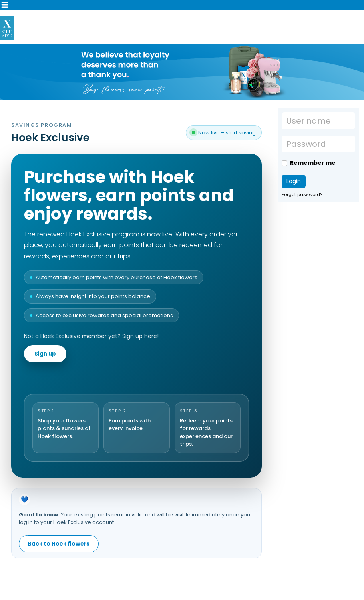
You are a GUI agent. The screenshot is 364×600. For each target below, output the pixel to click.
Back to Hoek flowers (59, 544)
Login (294, 181)
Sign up (45, 354)
